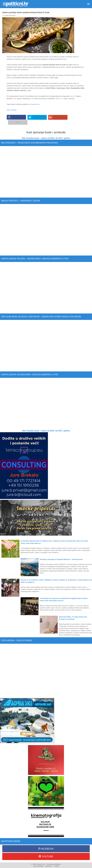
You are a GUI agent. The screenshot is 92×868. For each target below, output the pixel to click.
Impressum (49, 861)
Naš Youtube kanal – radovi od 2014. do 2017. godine (46, 133)
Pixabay (14, 110)
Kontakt (56, 861)
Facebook (46, 844)
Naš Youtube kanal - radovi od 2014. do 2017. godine (46, 426)
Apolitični (16, 4)
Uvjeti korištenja (38, 861)
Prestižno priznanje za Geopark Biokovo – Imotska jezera (61, 554)
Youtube (46, 851)
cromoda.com (35, 104)
